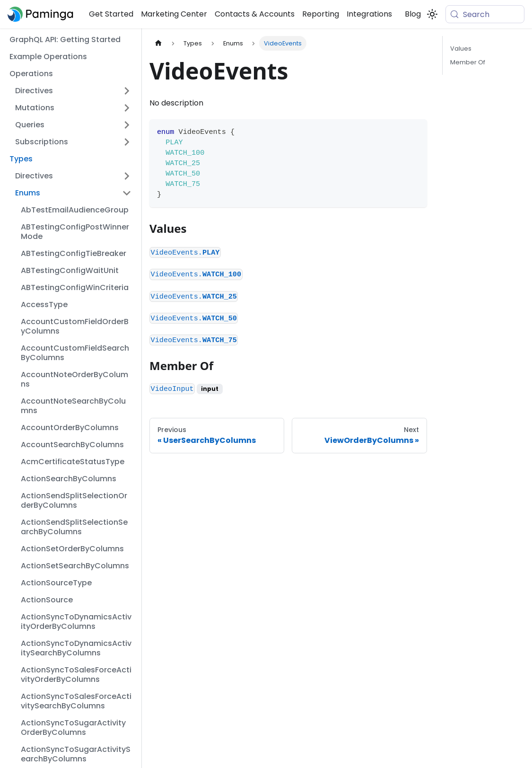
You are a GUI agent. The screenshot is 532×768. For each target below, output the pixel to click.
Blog (413, 14)
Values (461, 49)
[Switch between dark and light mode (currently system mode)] (432, 14)
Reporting (321, 14)
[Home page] (158, 43)
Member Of (468, 62)
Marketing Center (174, 14)
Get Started (111, 14)
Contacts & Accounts (255, 14)
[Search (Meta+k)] (485, 14)
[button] (73, 91)
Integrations (369, 14)
